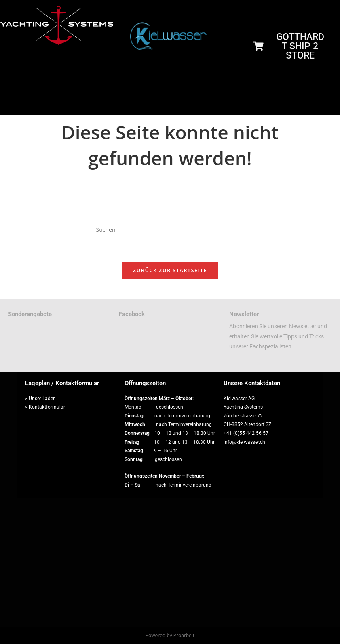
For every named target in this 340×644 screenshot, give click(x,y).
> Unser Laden (40, 399)
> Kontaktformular (45, 407)
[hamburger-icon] (327, 106)
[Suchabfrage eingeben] (170, 230)
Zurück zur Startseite (170, 271)
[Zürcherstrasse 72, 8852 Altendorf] (170, 562)
